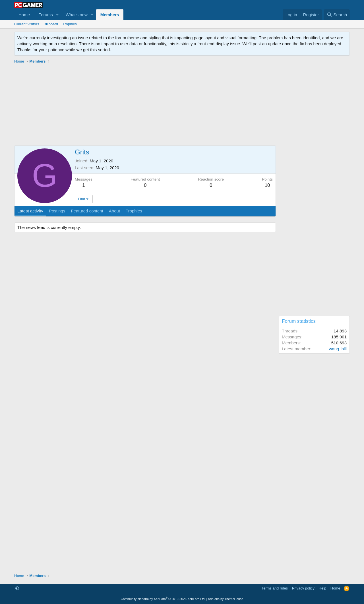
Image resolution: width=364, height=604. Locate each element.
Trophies (70, 24)
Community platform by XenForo (163, 599)
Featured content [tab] (87, 211)
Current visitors (27, 24)
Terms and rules (275, 588)
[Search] (337, 15)
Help (323, 588)
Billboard (51, 24)
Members (110, 15)
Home (24, 15)
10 (267, 185)
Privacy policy (303, 588)
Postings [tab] (57, 211)
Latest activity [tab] (30, 211)
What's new (77, 15)
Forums (46, 15)
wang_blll (338, 349)
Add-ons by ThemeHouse (226, 599)
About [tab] (114, 211)
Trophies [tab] (134, 211)
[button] (57, 15)
